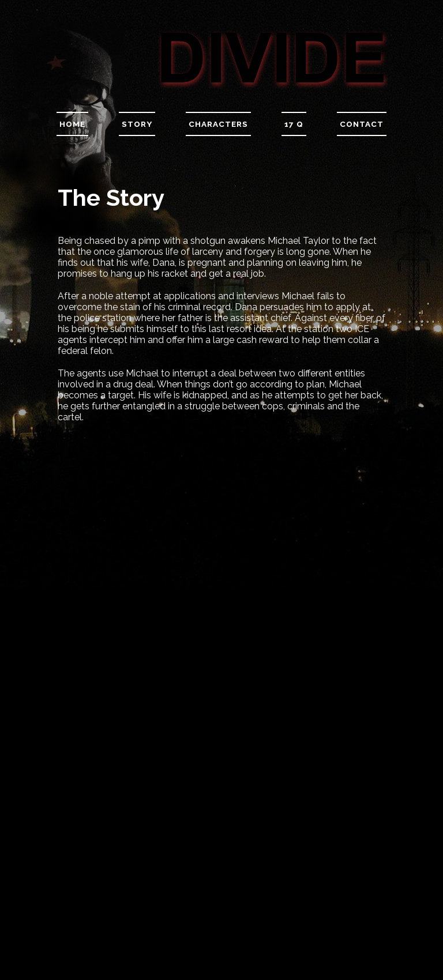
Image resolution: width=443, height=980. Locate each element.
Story (137, 124)
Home (72, 124)
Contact (362, 124)
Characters (218, 124)
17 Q (294, 124)
